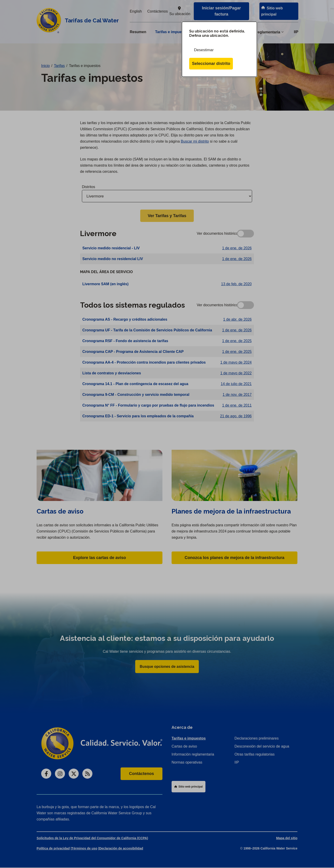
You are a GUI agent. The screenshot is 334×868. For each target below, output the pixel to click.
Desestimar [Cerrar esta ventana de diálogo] (204, 50)
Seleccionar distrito (211, 64)
